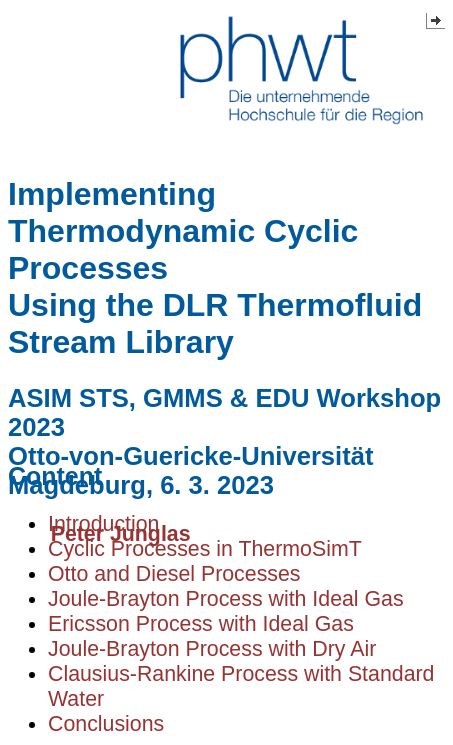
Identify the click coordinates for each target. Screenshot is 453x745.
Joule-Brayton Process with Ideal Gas (226, 599)
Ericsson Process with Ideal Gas (201, 624)
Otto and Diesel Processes (174, 574)
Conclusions (106, 724)
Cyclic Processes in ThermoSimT (205, 549)
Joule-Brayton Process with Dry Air (212, 649)
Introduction (103, 524)
